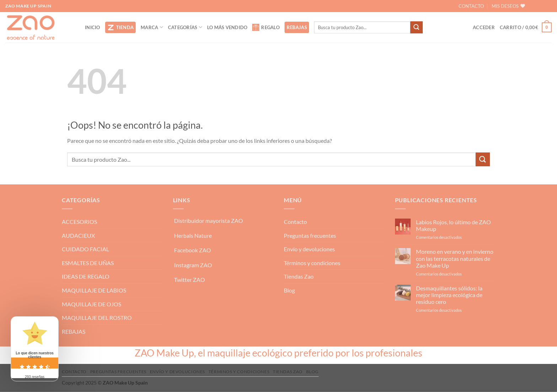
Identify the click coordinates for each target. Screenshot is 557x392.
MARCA (152, 27)
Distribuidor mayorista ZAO (209, 221)
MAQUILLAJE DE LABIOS (94, 290)
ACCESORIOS (79, 222)
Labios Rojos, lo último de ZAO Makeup (453, 225)
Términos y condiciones (312, 263)
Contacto (295, 222)
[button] (484, 27)
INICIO (93, 27)
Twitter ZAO (190, 280)
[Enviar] (416, 27)
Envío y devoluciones (309, 249)
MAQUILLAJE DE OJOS (91, 304)
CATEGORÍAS (185, 27)
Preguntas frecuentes (310, 235)
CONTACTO (471, 6)
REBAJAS (297, 27)
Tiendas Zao (299, 276)
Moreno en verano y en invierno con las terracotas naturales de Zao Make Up (455, 258)
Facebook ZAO (193, 250)
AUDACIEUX (78, 235)
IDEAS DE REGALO (86, 276)
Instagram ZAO (193, 265)
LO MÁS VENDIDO (227, 27)
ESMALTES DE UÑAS (88, 263)
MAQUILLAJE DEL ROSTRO (97, 318)
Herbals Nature (193, 235)
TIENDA (121, 27)
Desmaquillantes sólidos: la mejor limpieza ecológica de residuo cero (449, 295)
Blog (289, 290)
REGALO (266, 27)
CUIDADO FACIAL (85, 249)
